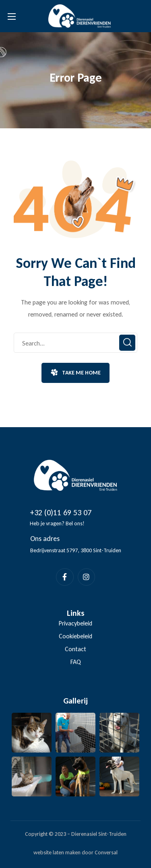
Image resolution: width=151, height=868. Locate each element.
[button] (75, 373)
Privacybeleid (75, 623)
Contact (75, 649)
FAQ (76, 662)
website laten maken (57, 853)
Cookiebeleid (75, 636)
